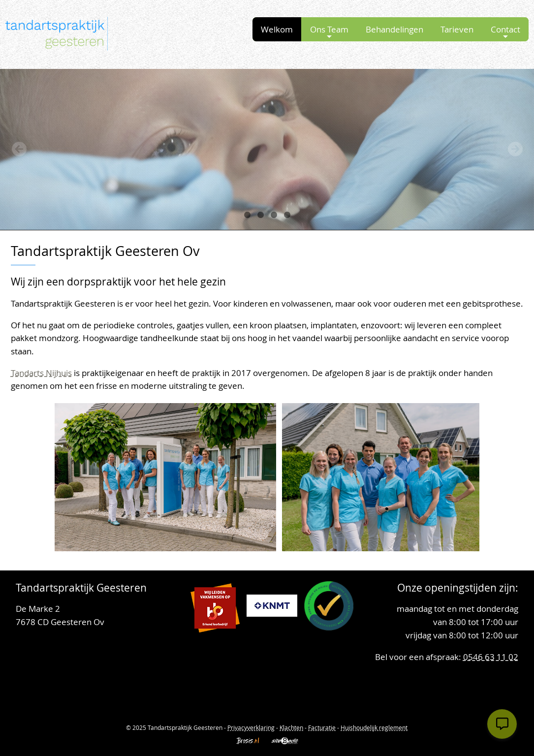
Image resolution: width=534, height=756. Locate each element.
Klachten (291, 727)
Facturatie (322, 727)
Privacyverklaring (251, 727)
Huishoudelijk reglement (374, 727)
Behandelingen (394, 29)
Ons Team (329, 32)
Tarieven (457, 29)
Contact (505, 32)
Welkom (277, 29)
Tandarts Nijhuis (41, 373)
